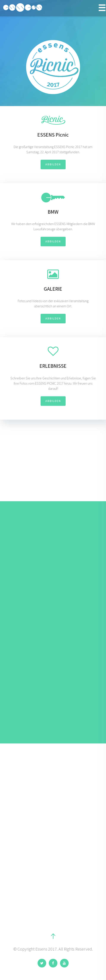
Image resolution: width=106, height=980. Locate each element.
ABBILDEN (53, 164)
